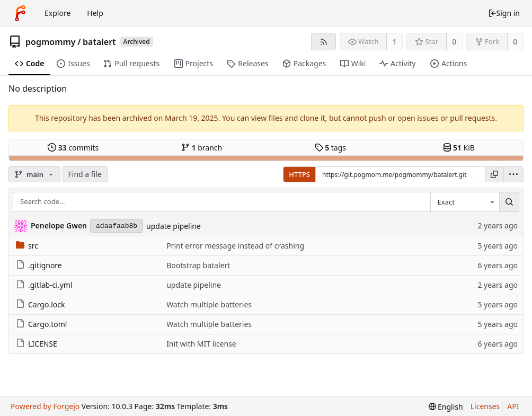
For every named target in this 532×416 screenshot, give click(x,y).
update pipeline (174, 226)
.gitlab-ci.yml (44, 285)
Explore (57, 13)
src (27, 246)
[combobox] (465, 202)
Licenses (485, 406)
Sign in (504, 13)
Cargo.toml (41, 324)
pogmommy (51, 42)
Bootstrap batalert (198, 265)
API (513, 406)
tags (330, 148)
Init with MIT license (201, 344)
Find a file (85, 174)
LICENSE (37, 344)
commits (73, 148)
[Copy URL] (494, 174)
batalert (99, 42)
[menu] (513, 174)
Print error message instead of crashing (235, 246)
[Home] (20, 13)
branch (202, 148)
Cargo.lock (40, 304)
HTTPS (299, 174)
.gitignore (39, 265)
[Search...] (509, 202)
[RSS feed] (323, 42)
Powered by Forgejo (45, 406)
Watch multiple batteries (209, 304)
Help (95, 13)
